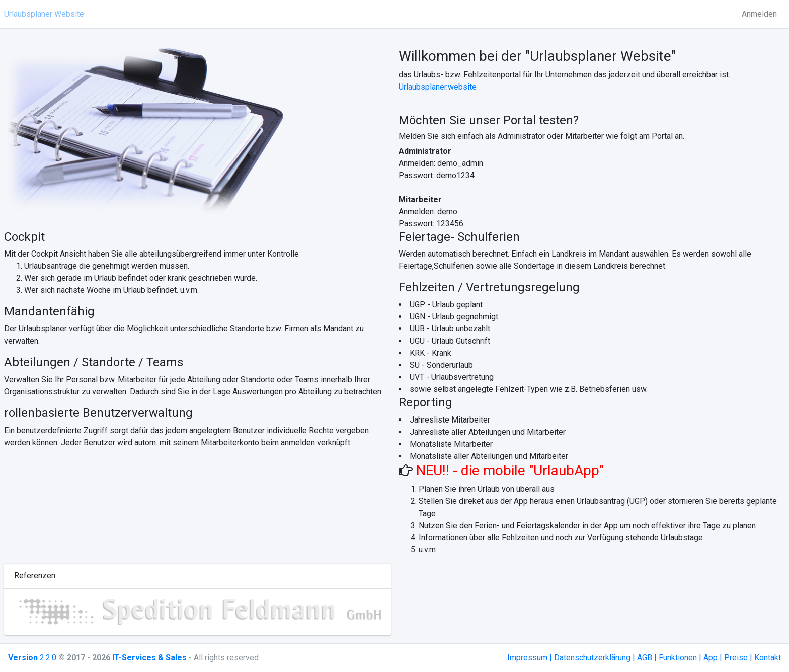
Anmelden (759, 14)
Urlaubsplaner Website (44, 14)
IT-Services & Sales (149, 658)
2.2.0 (32, 658)
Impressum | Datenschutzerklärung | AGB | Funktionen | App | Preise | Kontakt (644, 658)
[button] (42, 612)
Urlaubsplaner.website (438, 87)
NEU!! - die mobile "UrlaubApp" (508, 471)
